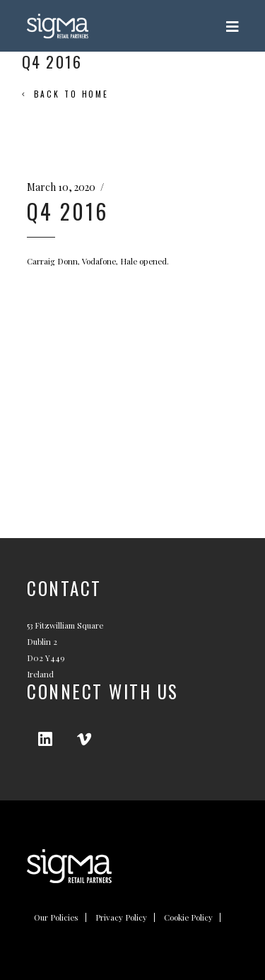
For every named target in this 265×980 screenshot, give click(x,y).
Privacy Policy (121, 917)
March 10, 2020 (61, 187)
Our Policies (56, 917)
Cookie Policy (188, 917)
